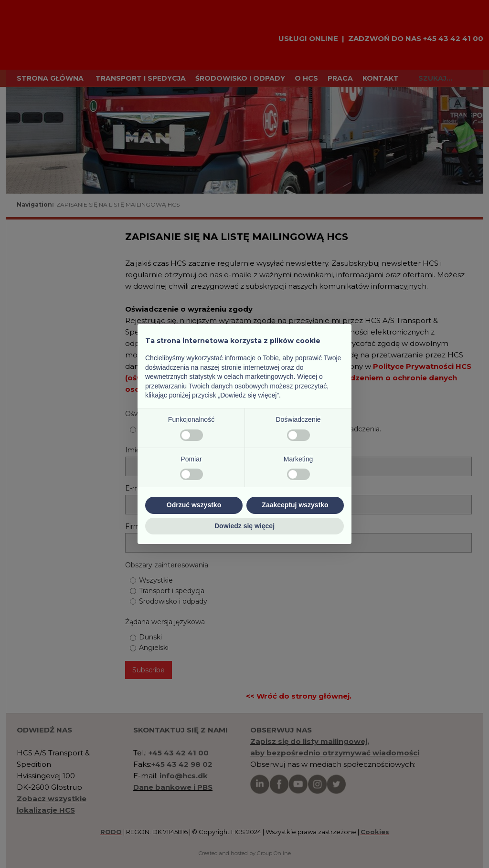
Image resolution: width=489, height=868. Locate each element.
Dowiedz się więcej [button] (244, 526)
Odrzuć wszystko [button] (194, 505)
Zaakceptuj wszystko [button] (295, 505)
